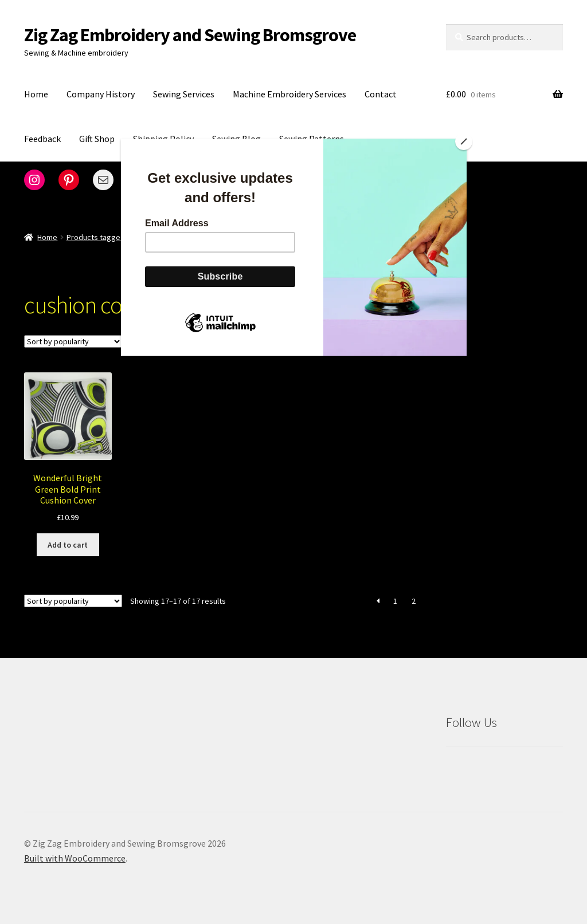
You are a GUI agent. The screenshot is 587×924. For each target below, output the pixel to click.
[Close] (464, 141)
